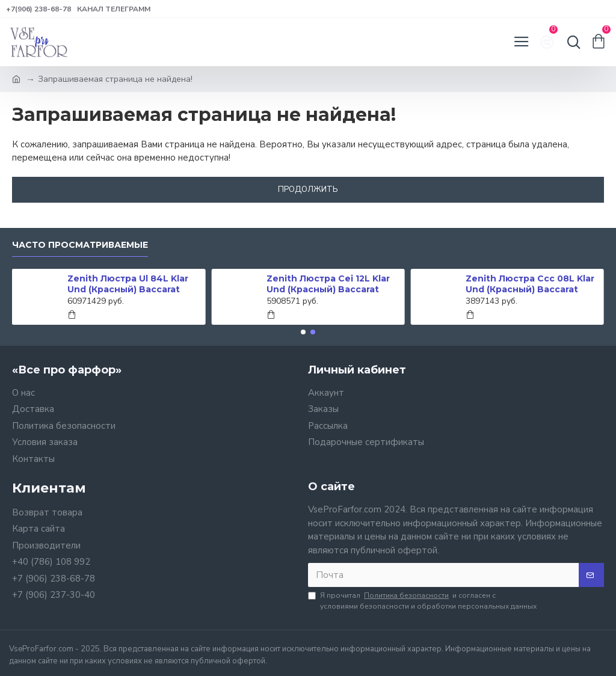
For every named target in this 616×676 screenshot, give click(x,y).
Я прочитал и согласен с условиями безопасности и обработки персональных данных (422, 601)
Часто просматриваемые (80, 245)
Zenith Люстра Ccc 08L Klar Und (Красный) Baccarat (530, 284)
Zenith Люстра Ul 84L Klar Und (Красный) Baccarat (128, 284)
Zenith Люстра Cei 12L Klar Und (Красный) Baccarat (328, 284)
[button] (303, 332)
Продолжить (308, 189)
